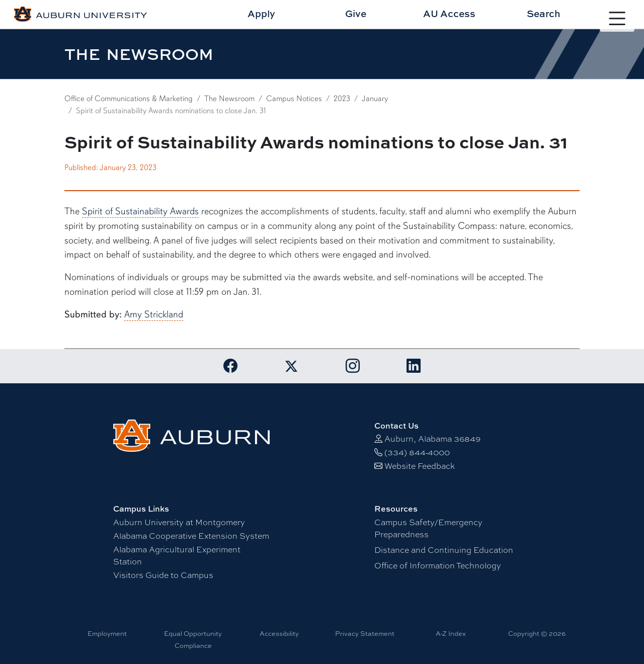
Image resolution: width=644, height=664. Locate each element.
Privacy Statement (365, 634)
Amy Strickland (154, 314)
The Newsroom (229, 99)
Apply (261, 13)
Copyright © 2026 (537, 634)
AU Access (449, 13)
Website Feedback (420, 466)
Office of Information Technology (438, 566)
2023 (342, 99)
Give (356, 13)
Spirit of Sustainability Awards (140, 211)
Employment (107, 634)
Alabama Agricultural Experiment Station (177, 556)
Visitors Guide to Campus (163, 575)
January (375, 99)
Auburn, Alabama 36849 (432, 439)
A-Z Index (451, 634)
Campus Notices (294, 99)
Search (544, 13)
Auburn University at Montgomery (179, 522)
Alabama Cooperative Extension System (191, 536)
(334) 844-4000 (417, 452)
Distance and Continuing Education (444, 550)
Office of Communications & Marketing (129, 99)
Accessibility (279, 634)
